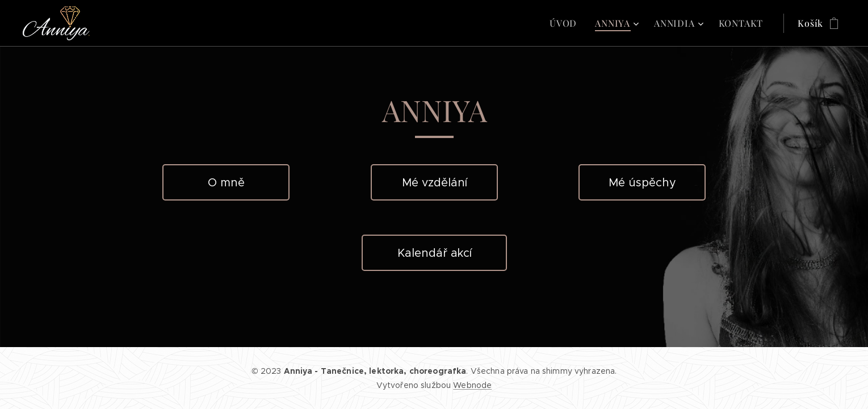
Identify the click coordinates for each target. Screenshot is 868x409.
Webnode (472, 385)
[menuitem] (566, 23)
